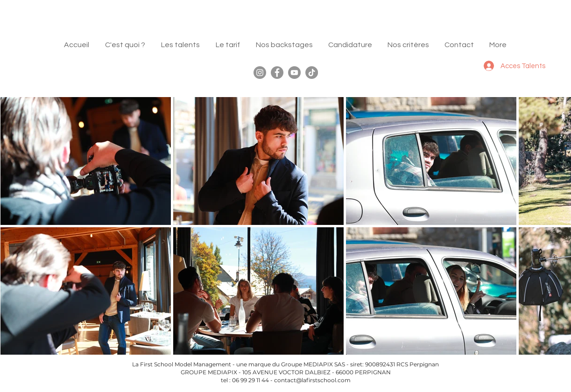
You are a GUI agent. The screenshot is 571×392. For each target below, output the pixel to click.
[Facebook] (277, 73)
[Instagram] (260, 73)
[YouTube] (294, 73)
